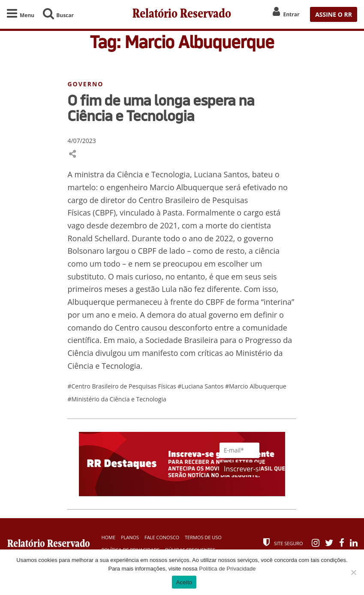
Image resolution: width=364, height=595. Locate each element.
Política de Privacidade (227, 569)
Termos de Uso (203, 537)
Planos (130, 537)
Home (108, 537)
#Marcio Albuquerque (256, 386)
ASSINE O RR (334, 14)
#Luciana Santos (201, 386)
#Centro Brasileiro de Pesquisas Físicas (122, 386)
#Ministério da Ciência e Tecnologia (117, 399)
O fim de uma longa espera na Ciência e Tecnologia (161, 108)
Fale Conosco (162, 537)
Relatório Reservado (182, 14)
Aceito (184, 582)
